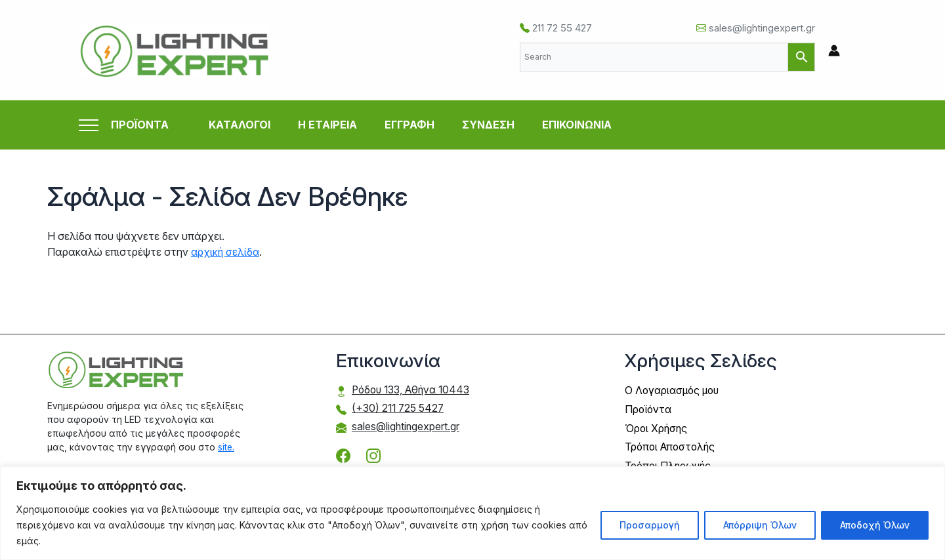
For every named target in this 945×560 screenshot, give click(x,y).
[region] (472, 513)
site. (226, 446)
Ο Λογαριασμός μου (674, 390)
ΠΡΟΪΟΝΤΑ (140, 125)
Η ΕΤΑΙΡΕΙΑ (327, 125)
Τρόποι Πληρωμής (669, 464)
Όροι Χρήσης (657, 427)
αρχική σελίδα (226, 252)
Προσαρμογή (650, 525)
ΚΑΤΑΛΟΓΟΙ (240, 125)
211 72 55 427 (556, 28)
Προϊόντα (649, 409)
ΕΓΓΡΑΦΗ (409, 125)
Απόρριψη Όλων (760, 525)
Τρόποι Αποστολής (672, 445)
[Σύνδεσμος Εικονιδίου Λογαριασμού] (834, 50)
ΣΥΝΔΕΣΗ (488, 125)
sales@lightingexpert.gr (756, 28)
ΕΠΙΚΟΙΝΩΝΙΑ (577, 125)
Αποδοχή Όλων (875, 525)
